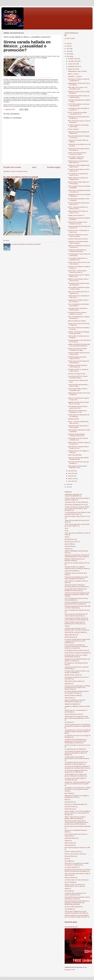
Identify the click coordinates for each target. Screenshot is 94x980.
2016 (68, 51)
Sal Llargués (68, 861)
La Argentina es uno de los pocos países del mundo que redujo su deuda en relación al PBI (78, 732)
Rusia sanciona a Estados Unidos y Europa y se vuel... (78, 447)
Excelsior (45, 58)
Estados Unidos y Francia (72, 675)
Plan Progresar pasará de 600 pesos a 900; (77, 848)
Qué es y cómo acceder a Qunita (74, 854)
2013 (68, 484)
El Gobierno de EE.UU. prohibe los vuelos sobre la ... (78, 370)
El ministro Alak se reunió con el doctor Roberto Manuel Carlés (76, 656)
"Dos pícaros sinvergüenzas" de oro (75, 505)
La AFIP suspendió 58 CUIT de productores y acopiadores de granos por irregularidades (78, 725)
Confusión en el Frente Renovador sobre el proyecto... (78, 242)
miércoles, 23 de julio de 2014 (77, 374)
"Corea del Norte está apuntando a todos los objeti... (78, 385)
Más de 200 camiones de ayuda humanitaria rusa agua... (77, 349)
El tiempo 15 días (70, 970)
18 (65, 528)
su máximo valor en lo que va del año (76, 880)
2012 (68, 487)
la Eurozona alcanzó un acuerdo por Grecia (77, 745)
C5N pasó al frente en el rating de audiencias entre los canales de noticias (76, 568)
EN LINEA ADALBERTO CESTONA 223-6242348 (21, 177)
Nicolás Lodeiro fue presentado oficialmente (78, 826)
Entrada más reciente (12, 167)
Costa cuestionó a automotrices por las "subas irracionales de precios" (76, 615)
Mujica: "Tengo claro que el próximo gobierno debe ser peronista (75, 818)
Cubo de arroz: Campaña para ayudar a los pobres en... (79, 191)
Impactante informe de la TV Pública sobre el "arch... (79, 276)
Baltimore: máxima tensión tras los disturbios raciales (75, 560)
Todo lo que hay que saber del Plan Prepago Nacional (78, 458)
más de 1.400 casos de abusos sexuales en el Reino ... (77, 153)
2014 (68, 56)
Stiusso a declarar (70, 877)
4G (66, 531)
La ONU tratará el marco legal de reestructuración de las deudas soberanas (77, 758)
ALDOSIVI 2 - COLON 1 (75, 76)
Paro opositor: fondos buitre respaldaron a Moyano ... (76, 158)
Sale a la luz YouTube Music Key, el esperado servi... (78, 292)
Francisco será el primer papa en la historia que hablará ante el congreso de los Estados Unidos (77, 687)
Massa (67, 800)
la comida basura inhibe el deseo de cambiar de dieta (79, 97)
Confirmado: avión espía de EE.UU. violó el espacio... (78, 427)
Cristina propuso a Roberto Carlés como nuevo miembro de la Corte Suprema (76, 619)
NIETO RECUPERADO (75, 455)
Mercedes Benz (69, 802)
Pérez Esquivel (69, 845)
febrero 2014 (72, 479)
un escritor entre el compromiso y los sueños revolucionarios (75, 894)
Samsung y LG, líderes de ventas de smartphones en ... (79, 80)
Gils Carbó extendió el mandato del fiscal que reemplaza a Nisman (77, 692)
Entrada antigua (54, 167)
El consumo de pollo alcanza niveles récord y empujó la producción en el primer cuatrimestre (77, 641)
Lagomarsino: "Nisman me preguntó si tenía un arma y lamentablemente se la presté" (78, 783)
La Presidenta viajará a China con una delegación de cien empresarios (76, 763)
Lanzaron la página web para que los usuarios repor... (79, 353)
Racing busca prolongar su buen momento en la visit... (77, 223)
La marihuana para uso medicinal (74, 749)
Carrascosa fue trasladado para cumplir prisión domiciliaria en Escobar (76, 578)
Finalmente (68, 684)
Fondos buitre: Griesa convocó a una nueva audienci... (79, 263)
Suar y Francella (69, 882)
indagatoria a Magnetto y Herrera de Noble (77, 706)
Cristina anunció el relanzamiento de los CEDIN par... (79, 416)
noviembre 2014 (73, 61)
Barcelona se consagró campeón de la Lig (77, 563)
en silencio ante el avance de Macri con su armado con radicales (77, 672)
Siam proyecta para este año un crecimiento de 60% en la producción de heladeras (78, 870)
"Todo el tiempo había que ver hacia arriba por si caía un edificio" (77, 525)
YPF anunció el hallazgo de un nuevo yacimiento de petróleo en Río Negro (76, 912)
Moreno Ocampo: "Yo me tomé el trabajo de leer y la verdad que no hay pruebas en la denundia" (77, 813)
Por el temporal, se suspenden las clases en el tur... (78, 174)
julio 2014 (71, 471)
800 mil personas (70, 539)
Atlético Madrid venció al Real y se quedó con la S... (78, 212)
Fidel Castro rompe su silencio (74, 681)
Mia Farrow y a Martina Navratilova (75, 804)
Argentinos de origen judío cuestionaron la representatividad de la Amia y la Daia (77, 556)
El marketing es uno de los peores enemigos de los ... (78, 439)
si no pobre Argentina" (71, 867)
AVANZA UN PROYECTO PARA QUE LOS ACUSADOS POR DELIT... (79, 345)
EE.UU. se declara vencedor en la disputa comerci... (78, 208)
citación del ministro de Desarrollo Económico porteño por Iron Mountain (76, 586)
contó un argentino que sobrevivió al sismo (77, 610)
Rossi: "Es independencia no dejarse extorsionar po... (79, 318)
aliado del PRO (69, 546)
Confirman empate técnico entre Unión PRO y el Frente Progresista (78, 607)
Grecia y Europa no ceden (72, 695)
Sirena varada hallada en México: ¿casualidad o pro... (78, 389)
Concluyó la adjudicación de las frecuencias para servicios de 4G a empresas (77, 603)
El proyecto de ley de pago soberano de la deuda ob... (79, 149)
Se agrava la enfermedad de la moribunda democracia (77, 251)
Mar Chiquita (68, 793)
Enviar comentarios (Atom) (20, 171)
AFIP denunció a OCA (71, 542)
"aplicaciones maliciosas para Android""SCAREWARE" (73, 495)
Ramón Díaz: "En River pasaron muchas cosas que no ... (77, 271)
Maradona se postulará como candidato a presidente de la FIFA (77, 796)
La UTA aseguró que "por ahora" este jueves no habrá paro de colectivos (76, 775)
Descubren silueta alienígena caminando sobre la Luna (76, 435)
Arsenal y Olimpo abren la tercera (78, 239)
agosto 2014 (72, 69)
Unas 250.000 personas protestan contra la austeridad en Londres (77, 898)
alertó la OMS (69, 544)
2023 (68, 44)
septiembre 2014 (73, 66)
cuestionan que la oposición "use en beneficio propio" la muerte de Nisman (76, 629)
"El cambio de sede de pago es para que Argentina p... (79, 284)
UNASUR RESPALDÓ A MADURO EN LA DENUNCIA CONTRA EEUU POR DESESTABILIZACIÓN (77, 903)
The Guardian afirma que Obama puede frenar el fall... (78, 407)
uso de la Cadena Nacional (73, 907)
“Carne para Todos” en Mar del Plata (75, 502)
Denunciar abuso (71, 922)
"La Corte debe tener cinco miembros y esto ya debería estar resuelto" (78, 513)
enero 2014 (72, 481)
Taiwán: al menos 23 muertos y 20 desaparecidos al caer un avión (75, 885)
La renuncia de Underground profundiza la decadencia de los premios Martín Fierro (77, 767)
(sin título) (6, 241)
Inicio (34, 167)
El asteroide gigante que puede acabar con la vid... (77, 358)
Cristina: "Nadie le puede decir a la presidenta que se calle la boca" (75, 623)
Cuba (66, 626)
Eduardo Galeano (70, 637)
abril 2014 (71, 476)
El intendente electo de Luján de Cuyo (76, 650)
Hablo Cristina (69, 698)
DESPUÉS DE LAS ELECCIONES (75, 632)
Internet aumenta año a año (73, 714)
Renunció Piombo (70, 856)
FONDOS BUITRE (73, 419)
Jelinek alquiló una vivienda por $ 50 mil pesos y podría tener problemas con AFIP (77, 717)
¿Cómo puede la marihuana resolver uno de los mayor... (79, 288)
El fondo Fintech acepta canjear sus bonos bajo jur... (78, 183)
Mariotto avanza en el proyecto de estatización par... (78, 179)
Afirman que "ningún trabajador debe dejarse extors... (79, 166)
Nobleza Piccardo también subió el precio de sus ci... (78, 280)
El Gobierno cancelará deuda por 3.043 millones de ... (78, 366)
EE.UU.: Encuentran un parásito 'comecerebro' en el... (77, 113)
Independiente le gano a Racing (77, 71)
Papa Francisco (69, 843)
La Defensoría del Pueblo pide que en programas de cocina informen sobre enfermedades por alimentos (76, 741)
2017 (68, 49)
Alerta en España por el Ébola (77, 321)
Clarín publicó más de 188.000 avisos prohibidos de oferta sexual (76, 590)
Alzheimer (68, 549)
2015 (68, 54)
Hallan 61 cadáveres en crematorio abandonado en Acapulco (75, 701)
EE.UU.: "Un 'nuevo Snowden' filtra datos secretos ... (78, 422)
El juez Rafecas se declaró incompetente (77, 653)
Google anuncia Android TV (76, 215)
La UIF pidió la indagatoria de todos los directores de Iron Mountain (76, 771)
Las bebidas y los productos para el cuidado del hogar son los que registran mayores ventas (78, 789)
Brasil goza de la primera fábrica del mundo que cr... (78, 117)
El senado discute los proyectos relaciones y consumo (77, 313)
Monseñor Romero (70, 807)
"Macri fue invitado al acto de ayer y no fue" (77, 516)
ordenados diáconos (71, 838)
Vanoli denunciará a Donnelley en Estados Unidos (78, 309)
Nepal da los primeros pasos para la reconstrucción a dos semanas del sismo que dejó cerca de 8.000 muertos (77, 822)
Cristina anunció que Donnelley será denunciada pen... (79, 362)
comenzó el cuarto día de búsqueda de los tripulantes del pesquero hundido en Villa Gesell (77, 594)
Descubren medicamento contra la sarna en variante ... (78, 235)
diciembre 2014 (73, 59)
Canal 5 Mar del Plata (10, 16)
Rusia (66, 859)
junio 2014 (71, 473)
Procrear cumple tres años (72, 852)
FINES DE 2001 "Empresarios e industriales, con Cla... (77, 411)
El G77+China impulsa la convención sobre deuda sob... (79, 105)
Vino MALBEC (69, 909)
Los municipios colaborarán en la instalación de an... (78, 259)
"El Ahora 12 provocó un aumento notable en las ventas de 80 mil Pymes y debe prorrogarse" (77, 508)
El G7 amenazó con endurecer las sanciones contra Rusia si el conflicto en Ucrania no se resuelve (76, 646)
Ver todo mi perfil (70, 38)
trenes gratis (68, 891)
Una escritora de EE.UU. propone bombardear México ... (78, 377)
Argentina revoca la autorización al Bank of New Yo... (78, 162)
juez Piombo (68, 722)
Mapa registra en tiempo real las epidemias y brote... (77, 467)
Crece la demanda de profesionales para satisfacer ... (78, 305)
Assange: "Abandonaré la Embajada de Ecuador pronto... (79, 333)
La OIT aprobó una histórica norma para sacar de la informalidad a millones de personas (76, 753)
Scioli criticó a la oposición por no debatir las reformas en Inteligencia (77, 864)
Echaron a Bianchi (73, 129)
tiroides (67, 888)
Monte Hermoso (69, 809)
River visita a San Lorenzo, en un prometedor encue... (78, 88)
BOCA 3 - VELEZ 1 (74, 74)
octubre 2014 (72, 64)
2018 (68, 46)
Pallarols (67, 840)
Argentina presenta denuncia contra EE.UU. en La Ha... (78, 403)
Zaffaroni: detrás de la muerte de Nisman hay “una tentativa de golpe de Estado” (77, 916)
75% (66, 537)
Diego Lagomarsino (70, 635)
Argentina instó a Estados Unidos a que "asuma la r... (78, 301)
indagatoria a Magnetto (71, 704)
